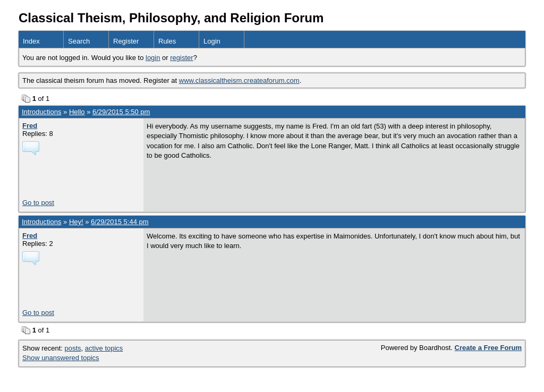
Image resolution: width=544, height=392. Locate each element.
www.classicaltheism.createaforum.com (239, 80)
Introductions (41, 112)
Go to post (38, 203)
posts (73, 348)
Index (31, 41)
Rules (167, 41)
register (181, 58)
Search (79, 41)
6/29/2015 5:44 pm (120, 222)
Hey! (76, 222)
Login (212, 41)
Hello (77, 112)
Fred (30, 126)
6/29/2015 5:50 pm (121, 112)
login (153, 58)
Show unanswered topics (61, 358)
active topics (104, 348)
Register (126, 41)
